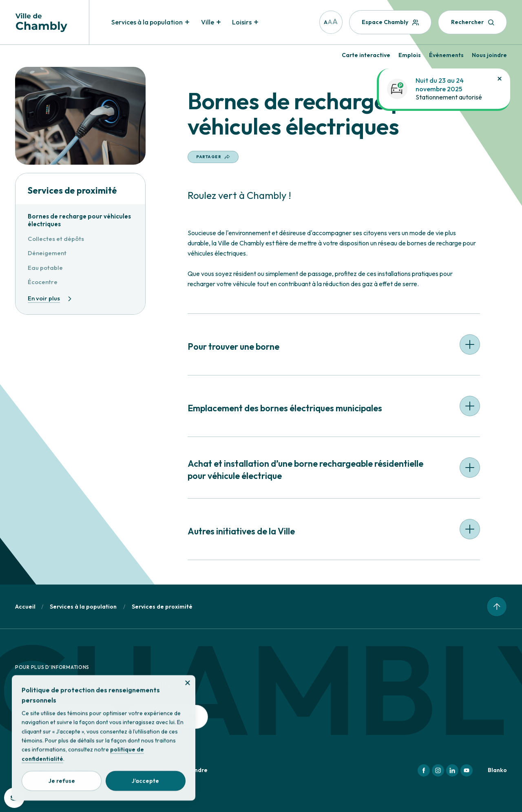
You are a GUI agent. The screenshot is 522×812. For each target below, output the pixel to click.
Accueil (25, 607)
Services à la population (83, 607)
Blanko (497, 770)
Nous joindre (489, 55)
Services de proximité (72, 191)
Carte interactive (366, 55)
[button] (334, 347)
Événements (446, 55)
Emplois (410, 55)
